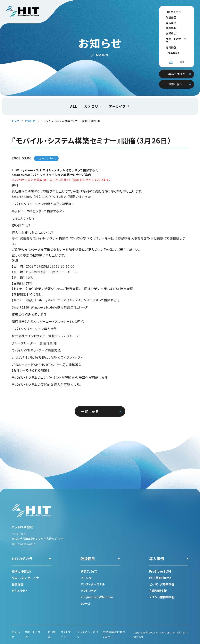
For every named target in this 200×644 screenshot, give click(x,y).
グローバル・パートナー (27, 578)
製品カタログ (177, 70)
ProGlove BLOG (175, 49)
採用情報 (169, 44)
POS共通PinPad (160, 578)
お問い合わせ (177, 80)
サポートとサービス (175, 39)
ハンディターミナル (93, 584)
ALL (74, 106)
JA (171, 58)
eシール (86, 604)
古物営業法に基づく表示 (114, 634)
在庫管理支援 (158, 591)
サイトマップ (66, 634)
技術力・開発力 (21, 571)
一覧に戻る (90, 411)
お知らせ (169, 33)
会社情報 (169, 28)
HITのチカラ (171, 12)
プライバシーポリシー (87, 634)
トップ (15, 121)
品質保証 (18, 584)
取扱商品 (169, 17)
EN (182, 58)
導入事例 (169, 23)
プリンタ (86, 578)
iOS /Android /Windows (97, 597)
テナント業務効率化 (162, 597)
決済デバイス (89, 571)
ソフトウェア (88, 591)
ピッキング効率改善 (162, 584)
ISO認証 (52, 634)
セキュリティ (19, 591)
